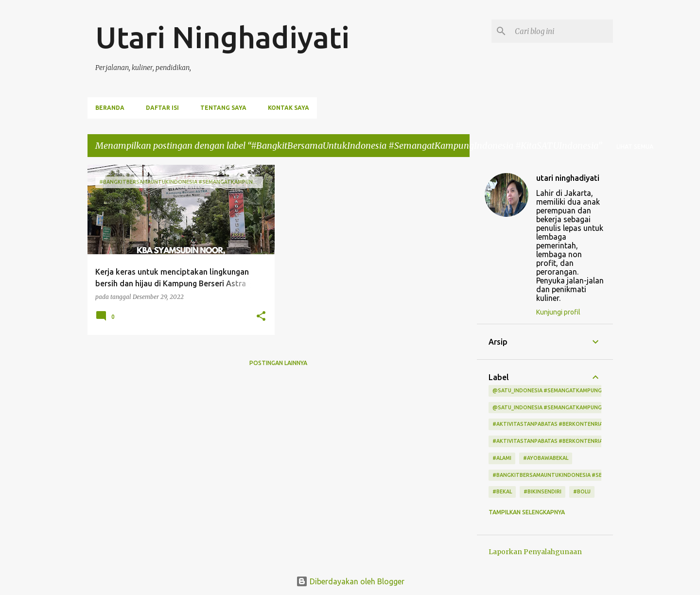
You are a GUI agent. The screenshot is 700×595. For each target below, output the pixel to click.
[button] (261, 317)
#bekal (502, 491)
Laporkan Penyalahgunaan (535, 552)
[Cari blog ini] (562, 31)
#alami (502, 458)
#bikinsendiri (542, 491)
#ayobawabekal (546, 458)
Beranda (110, 108)
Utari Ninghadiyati (222, 37)
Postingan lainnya (278, 363)
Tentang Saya (223, 108)
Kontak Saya (289, 108)
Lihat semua (635, 147)
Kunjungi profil (558, 312)
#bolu (582, 491)
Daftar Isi (162, 108)
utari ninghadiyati (568, 178)
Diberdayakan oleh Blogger (350, 581)
